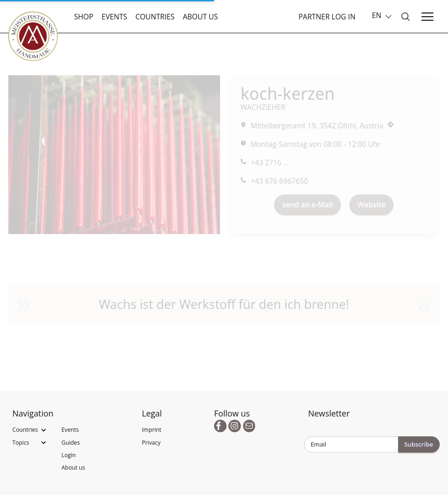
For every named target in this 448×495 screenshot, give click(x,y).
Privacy (151, 443)
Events (114, 17)
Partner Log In (327, 17)
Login (69, 455)
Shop (84, 17)
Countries (155, 17)
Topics (21, 443)
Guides (71, 443)
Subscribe (419, 444)
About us (200, 17)
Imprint (151, 430)
